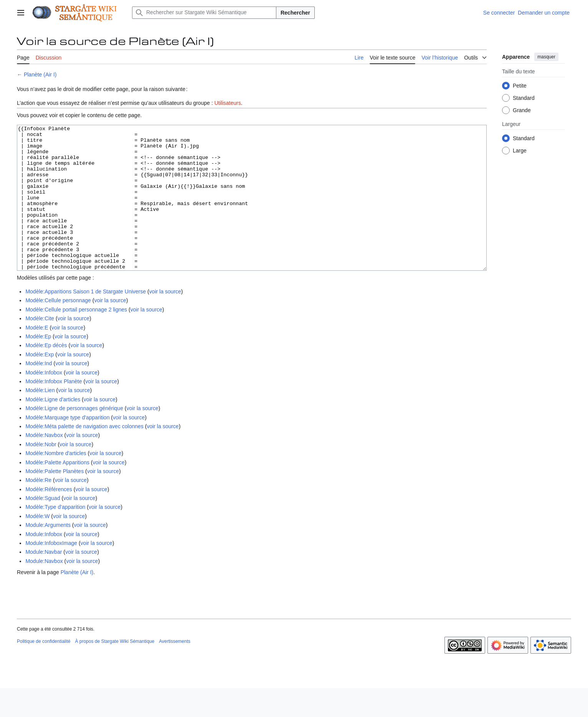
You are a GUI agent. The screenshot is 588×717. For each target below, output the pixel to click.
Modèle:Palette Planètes (55, 500)
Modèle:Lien (40, 419)
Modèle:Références (49, 518)
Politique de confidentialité (44, 670)
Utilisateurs (227, 103)
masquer (546, 57)
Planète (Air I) (40, 75)
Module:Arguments (48, 554)
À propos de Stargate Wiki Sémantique (115, 670)
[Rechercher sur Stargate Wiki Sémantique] (204, 13)
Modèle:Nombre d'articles (56, 482)
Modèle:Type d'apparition (55, 536)
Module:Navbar (44, 581)
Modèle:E (37, 356)
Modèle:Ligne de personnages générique (74, 437)
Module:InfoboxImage (51, 572)
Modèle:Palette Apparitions (57, 491)
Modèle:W (37, 545)
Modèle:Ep (38, 365)
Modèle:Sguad (43, 527)
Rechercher (295, 13)
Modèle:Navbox (44, 464)
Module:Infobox (44, 563)
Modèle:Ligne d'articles (53, 428)
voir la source (165, 320)
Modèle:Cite (40, 347)
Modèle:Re (38, 509)
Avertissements (175, 670)
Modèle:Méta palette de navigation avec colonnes (84, 455)
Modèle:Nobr (41, 473)
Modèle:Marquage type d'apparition (67, 446)
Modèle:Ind (39, 392)
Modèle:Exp (40, 383)
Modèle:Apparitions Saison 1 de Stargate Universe (86, 320)
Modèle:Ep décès (46, 374)
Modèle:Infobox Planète (54, 410)
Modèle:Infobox (44, 401)
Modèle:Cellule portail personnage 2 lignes (76, 338)
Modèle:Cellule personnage (58, 329)
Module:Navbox (44, 590)
